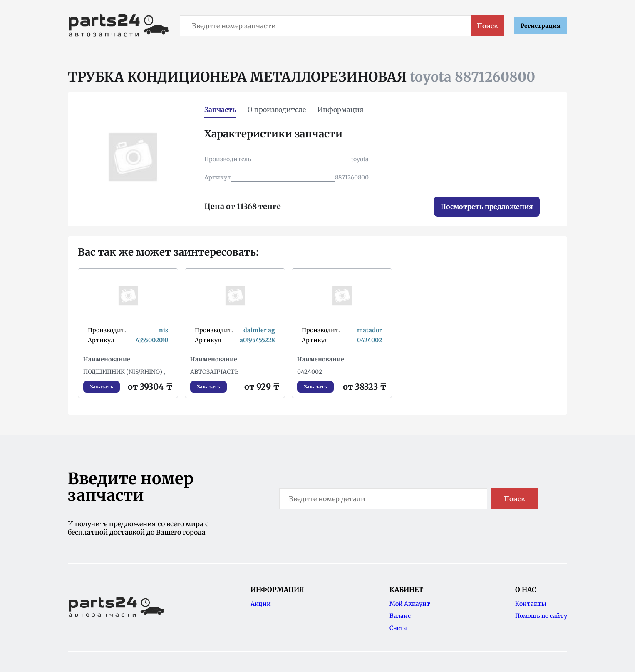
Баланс (400, 616)
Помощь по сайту (541, 616)
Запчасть (220, 110)
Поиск (487, 26)
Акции (261, 604)
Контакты (531, 604)
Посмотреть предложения (487, 207)
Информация (341, 110)
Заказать (102, 387)
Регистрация (541, 26)
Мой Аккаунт (410, 604)
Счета (398, 628)
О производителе (277, 110)
